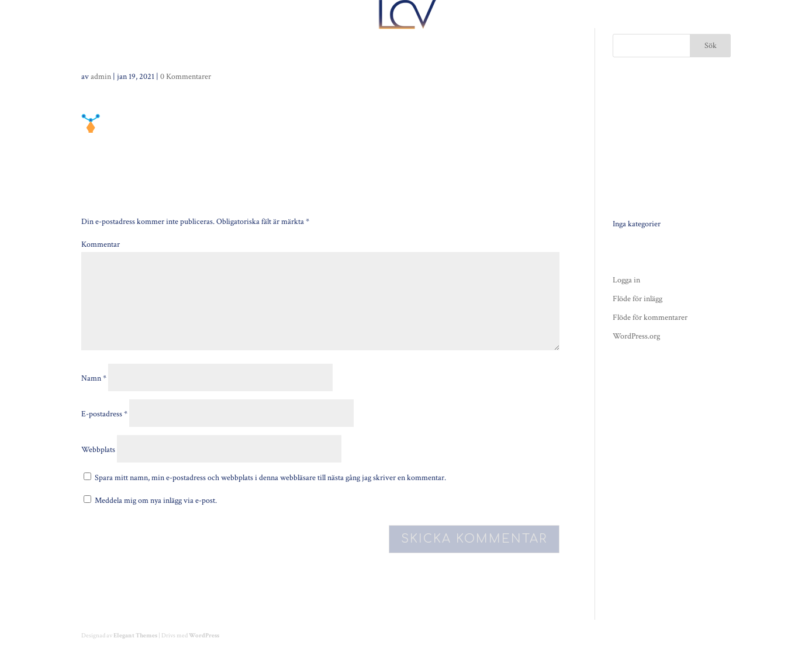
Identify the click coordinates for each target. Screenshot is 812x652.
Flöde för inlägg (637, 299)
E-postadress (104, 414)
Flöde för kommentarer (650, 318)
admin (101, 77)
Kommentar (101, 244)
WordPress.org (636, 336)
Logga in (626, 280)
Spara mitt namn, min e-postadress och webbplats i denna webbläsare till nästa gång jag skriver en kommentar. (270, 478)
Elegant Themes (135, 636)
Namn (94, 378)
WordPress (204, 636)
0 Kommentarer (186, 77)
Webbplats (98, 450)
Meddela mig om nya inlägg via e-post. (156, 501)
